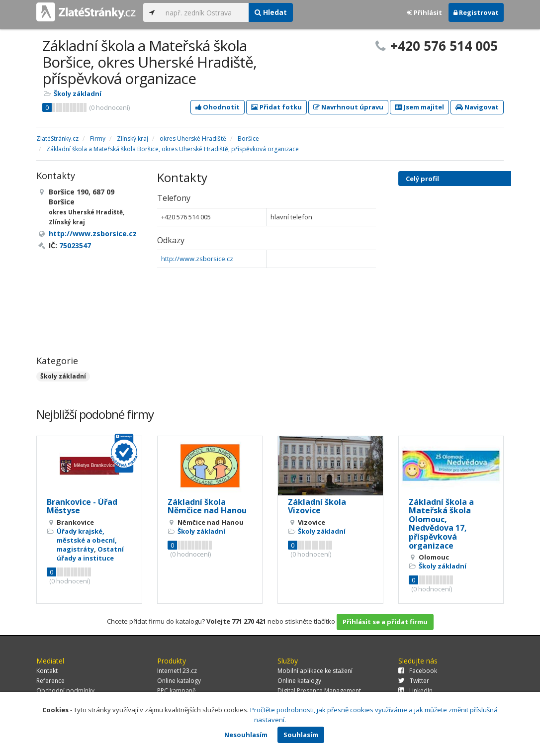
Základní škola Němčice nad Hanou (207, 506)
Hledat (271, 12)
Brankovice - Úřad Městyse (82, 506)
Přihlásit (424, 12)
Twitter (414, 681)
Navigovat (477, 107)
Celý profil (422, 179)
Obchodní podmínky (65, 691)
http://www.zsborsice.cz (197, 259)
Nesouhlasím (246, 735)
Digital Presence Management (319, 691)
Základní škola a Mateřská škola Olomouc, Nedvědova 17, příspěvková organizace (441, 524)
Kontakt (47, 671)
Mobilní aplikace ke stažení (315, 671)
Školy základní (78, 94)
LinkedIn (415, 691)
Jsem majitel (419, 107)
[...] (205, 12)
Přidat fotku (276, 107)
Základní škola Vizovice (317, 506)
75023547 (75, 245)
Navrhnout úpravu (348, 107)
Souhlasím (301, 735)
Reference (50, 681)
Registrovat (476, 12)
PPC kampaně (177, 691)
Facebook (418, 671)
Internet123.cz (177, 671)
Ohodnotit (218, 107)
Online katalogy (179, 681)
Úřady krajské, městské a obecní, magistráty (87, 540)
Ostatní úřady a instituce (90, 554)
